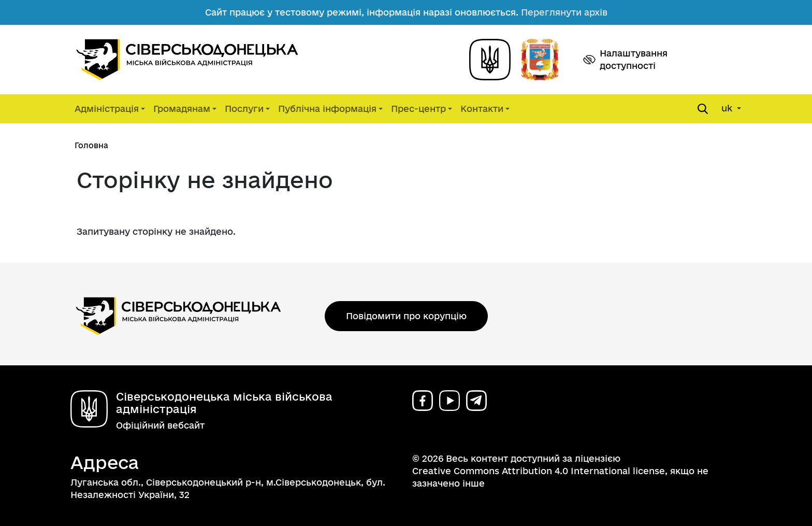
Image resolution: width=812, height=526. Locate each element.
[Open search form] (703, 109)
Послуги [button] (244, 109)
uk (728, 108)
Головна (91, 145)
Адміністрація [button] (107, 109)
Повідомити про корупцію (406, 316)
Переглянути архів (564, 12)
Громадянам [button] (182, 109)
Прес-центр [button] (418, 109)
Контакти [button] (482, 109)
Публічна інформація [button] (327, 109)
